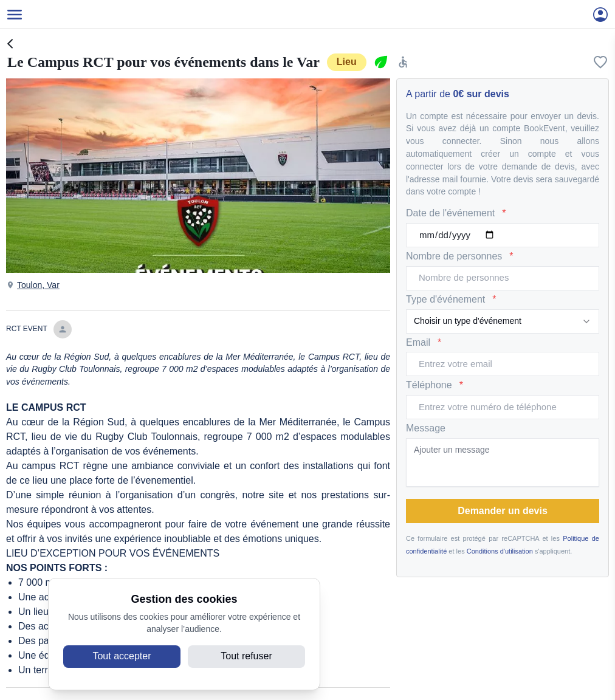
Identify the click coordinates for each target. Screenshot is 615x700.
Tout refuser (246, 656)
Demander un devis (503, 511)
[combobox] (503, 321)
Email (424, 343)
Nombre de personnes (460, 257)
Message (426, 428)
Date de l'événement (456, 214)
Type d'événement (451, 300)
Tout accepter (122, 656)
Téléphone (435, 386)
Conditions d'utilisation (500, 551)
